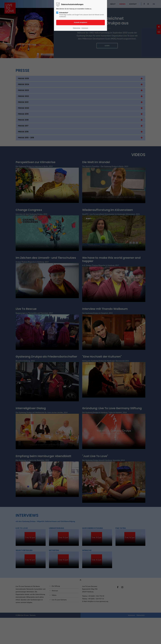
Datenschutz (77, 28)
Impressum (85, 28)
